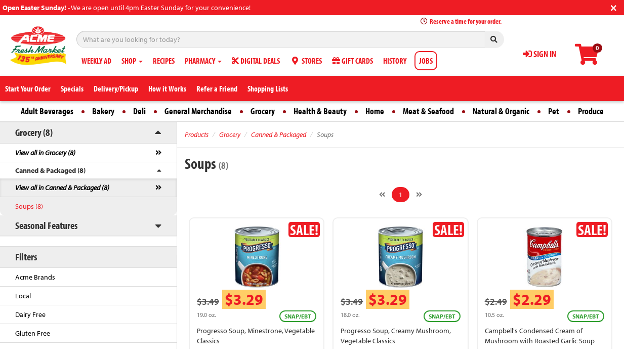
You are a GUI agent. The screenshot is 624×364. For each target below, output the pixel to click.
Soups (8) (29, 206)
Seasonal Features (46, 225)
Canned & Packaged (279, 134)
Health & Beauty (320, 111)
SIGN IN (539, 54)
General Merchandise (198, 111)
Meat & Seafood (428, 111)
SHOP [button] (132, 61)
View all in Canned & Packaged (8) (62, 188)
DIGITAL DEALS (256, 61)
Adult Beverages (47, 111)
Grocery (263, 111)
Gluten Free (33, 333)
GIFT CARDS (352, 61)
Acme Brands (35, 277)
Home (375, 111)
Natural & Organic (501, 111)
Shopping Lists (268, 88)
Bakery (103, 111)
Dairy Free (30, 314)
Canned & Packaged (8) (50, 170)
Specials (72, 88)
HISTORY (395, 61)
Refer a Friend (217, 88)
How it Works (167, 88)
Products (197, 134)
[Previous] (382, 195)
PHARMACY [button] (203, 61)
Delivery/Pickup (116, 88)
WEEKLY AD (96, 61)
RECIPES (164, 61)
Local (23, 296)
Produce (591, 111)
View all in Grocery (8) (45, 153)
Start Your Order (28, 88)
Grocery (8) (34, 132)
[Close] (614, 7)
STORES (306, 61)
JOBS (426, 61)
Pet (554, 111)
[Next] (419, 195)
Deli (139, 111)
